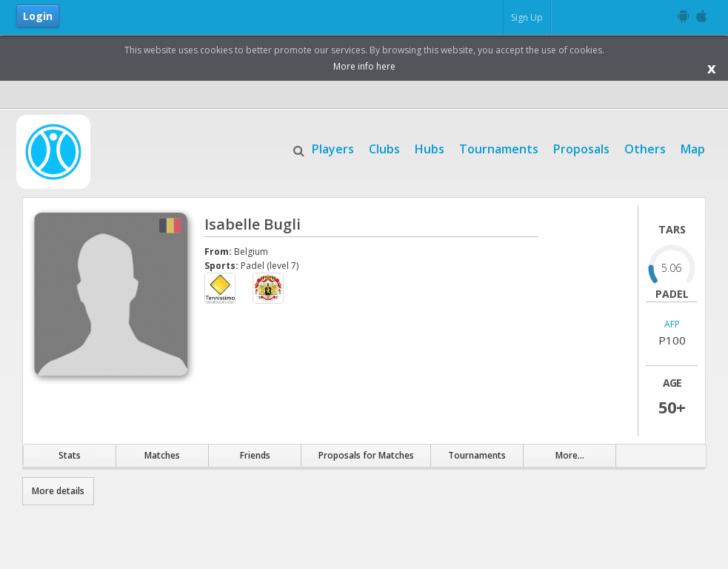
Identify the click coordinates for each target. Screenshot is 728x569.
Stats (70, 455)
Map (693, 147)
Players (333, 147)
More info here (364, 66)
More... (570, 455)
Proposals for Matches (366, 455)
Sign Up (527, 17)
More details (58, 491)
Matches (162, 455)
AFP (672, 325)
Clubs (384, 147)
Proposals (581, 147)
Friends (255, 455)
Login (38, 16)
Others (645, 147)
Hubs (430, 147)
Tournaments (499, 147)
